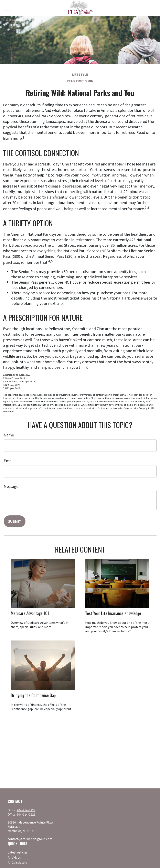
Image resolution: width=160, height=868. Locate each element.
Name (9, 435)
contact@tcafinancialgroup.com (30, 839)
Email (8, 461)
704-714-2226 (26, 814)
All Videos (14, 857)
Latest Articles (18, 852)
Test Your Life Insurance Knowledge (113, 613)
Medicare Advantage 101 (30, 613)
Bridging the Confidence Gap (33, 695)
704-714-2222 (26, 810)
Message (11, 486)
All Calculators (18, 862)
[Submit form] (15, 521)
